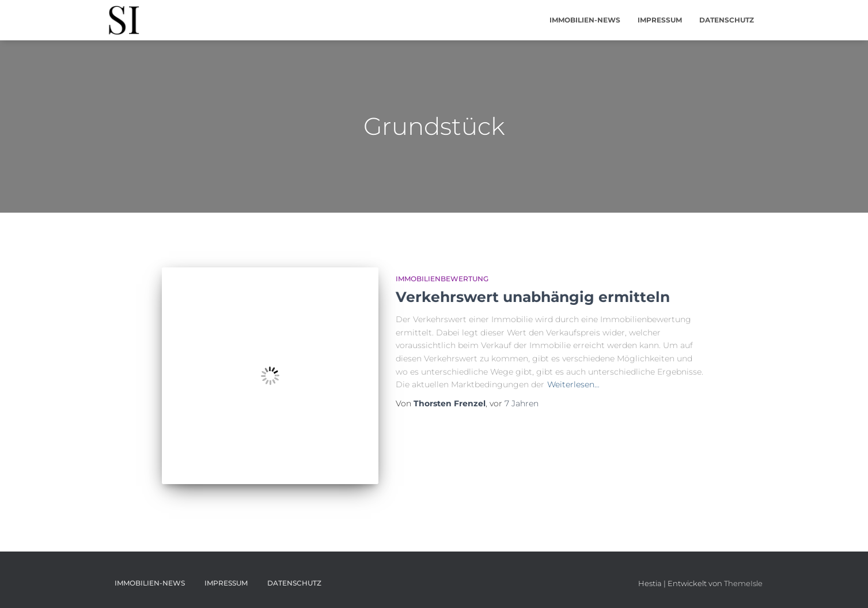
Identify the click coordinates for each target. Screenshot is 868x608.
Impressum (660, 20)
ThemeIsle (743, 583)
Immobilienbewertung (442, 279)
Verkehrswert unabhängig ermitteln (533, 297)
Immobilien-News (585, 20)
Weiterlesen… (573, 384)
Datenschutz (727, 20)
